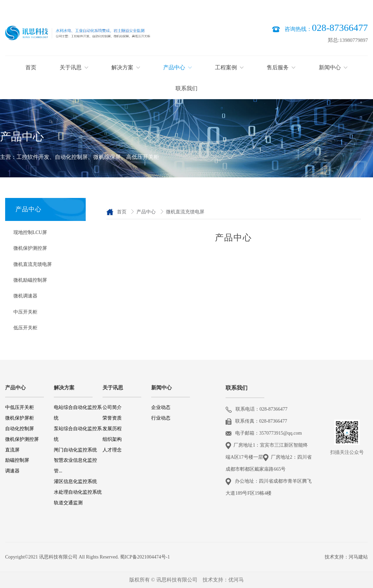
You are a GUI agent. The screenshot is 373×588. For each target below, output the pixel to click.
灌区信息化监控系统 (75, 481)
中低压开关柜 (20, 407)
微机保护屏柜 (20, 418)
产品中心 (147, 212)
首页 (122, 212)
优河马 (236, 580)
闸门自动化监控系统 (75, 450)
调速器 (12, 471)
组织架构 (112, 439)
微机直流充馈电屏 (185, 212)
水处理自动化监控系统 (78, 492)
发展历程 (112, 429)
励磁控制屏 (17, 460)
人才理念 (112, 450)
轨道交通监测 (68, 503)
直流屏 (12, 450)
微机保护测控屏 (22, 439)
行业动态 (161, 418)
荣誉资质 (113, 418)
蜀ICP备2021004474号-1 (145, 557)
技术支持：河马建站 (346, 557)
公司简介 (112, 407)
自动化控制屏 (20, 429)
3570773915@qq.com (281, 433)
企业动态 (161, 407)
